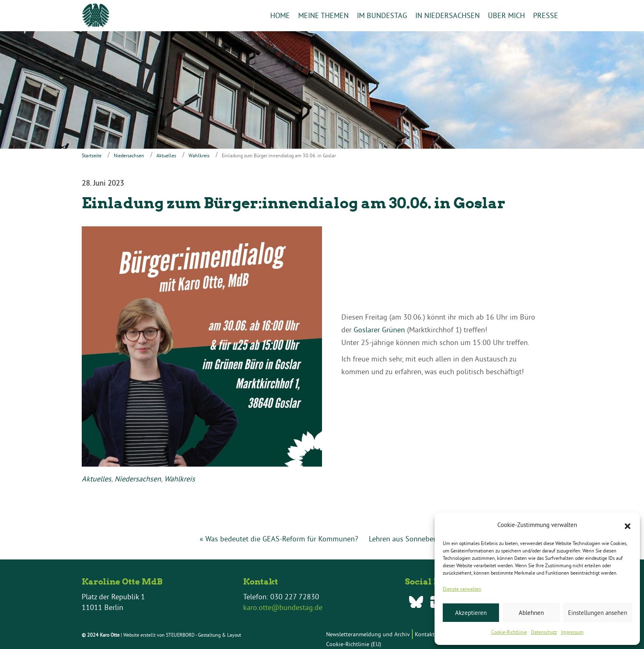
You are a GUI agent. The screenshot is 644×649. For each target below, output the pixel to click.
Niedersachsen (129, 155)
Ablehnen (531, 613)
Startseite (92, 155)
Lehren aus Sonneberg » (407, 539)
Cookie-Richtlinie (509, 632)
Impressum (572, 632)
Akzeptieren (471, 613)
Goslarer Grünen (379, 330)
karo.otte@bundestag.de (283, 607)
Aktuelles (166, 155)
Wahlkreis (199, 155)
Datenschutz (544, 632)
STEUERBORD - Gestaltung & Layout (204, 635)
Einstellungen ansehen (598, 613)
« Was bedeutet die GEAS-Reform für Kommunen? (279, 539)
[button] (628, 525)
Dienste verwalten (462, 589)
